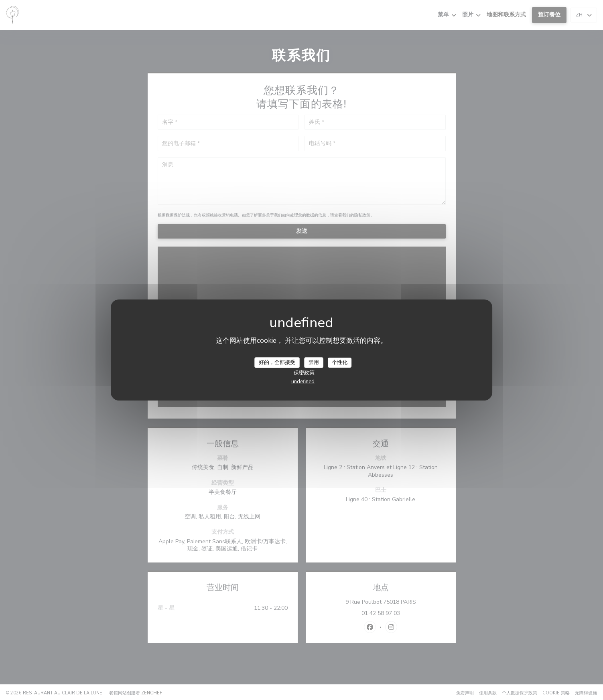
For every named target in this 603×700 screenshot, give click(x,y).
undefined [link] (303, 382)
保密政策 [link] (304, 373)
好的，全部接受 (277, 362)
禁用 (314, 362)
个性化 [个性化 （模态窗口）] (340, 362)
